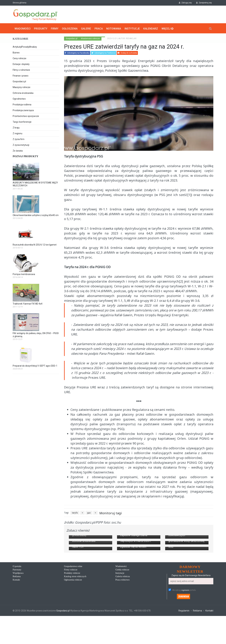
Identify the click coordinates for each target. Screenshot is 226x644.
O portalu (17, 632)
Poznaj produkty (26, 156)
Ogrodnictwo (19, 98)
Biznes (16, 52)
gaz (89, 512)
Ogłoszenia (70, 28)
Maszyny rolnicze (22, 87)
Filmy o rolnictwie (21, 70)
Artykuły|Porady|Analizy (25, 47)
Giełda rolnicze (122, 636)
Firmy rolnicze (71, 636)
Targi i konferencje (22, 122)
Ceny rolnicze (20, 58)
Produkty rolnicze (72, 639)
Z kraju (16, 127)
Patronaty (17, 636)
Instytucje (132, 28)
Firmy (55, 28)
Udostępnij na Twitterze (103, 53)
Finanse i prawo (21, 75)
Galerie (86, 28)
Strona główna (20, 3)
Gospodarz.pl (19, 81)
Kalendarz (151, 28)
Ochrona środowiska (23, 93)
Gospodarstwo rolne (73, 632)
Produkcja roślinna (22, 104)
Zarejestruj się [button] (204, 3)
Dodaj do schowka (127, 53)
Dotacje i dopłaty (21, 64)
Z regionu (17, 133)
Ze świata (18, 150)
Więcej (167, 28)
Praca (99, 28)
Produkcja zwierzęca (23, 110)
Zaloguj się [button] (185, 3)
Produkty (41, 28)
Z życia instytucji (21, 145)
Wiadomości (22, 28)
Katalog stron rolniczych (75, 642)
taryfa (75, 512)
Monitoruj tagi (111, 513)
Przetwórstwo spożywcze (26, 116)
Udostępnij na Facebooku (77, 53)
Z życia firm (19, 139)
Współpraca (18, 639)
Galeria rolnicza (123, 642)
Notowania (114, 28)
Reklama (17, 642)
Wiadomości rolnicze (90, 38)
